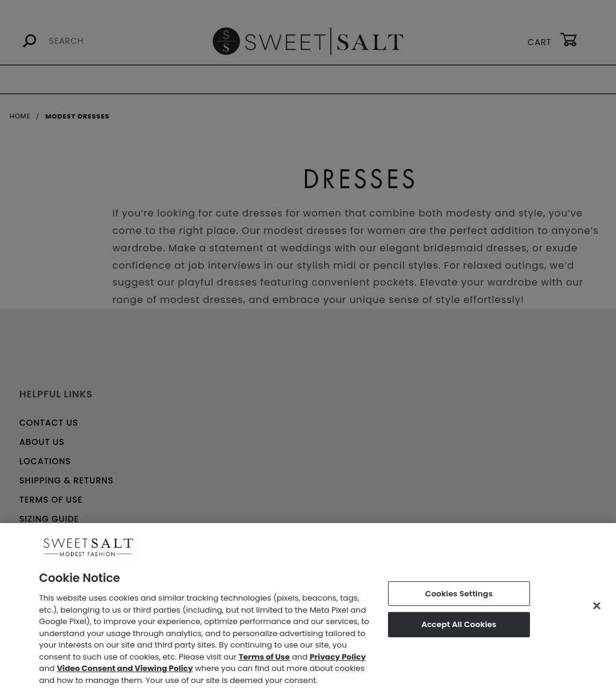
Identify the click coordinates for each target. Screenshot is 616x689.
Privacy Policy (338, 660)
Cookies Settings (459, 597)
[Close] (597, 610)
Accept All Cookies (459, 629)
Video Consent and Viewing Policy (125, 672)
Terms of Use (264, 660)
